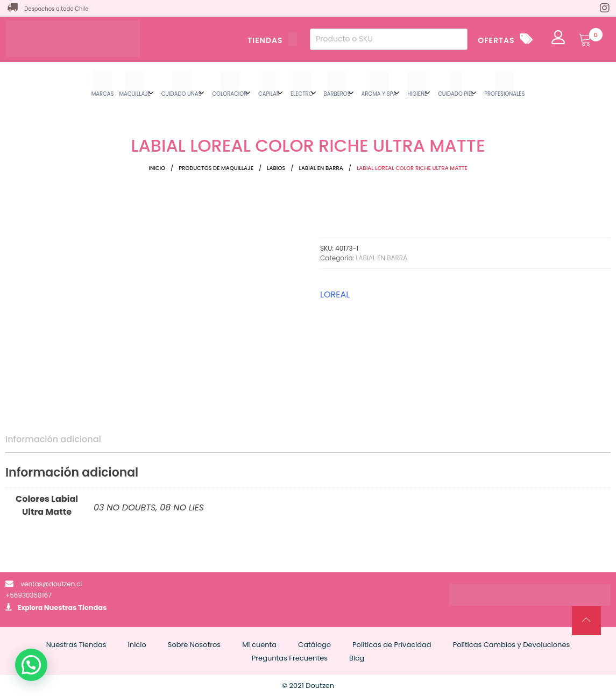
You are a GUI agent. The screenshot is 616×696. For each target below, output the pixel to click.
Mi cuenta (259, 645)
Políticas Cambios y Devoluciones (512, 645)
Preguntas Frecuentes (290, 658)
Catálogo (314, 645)
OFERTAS (496, 40)
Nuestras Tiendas (76, 608)
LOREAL (335, 294)
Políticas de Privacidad (392, 645)
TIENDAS (272, 40)
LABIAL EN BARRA (321, 168)
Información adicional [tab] (53, 439)
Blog (357, 658)
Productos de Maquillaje (216, 168)
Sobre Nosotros (194, 645)
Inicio (157, 168)
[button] (31, 665)
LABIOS (276, 168)
